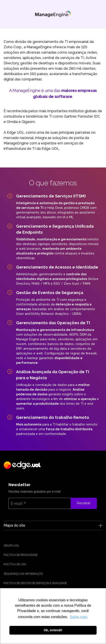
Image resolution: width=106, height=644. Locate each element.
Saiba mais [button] (79, 617)
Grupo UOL (11, 546)
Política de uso (15, 564)
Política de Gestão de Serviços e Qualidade (35, 583)
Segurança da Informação (23, 574)
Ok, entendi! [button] (53, 630)
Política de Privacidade (21, 555)
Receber (84, 503)
